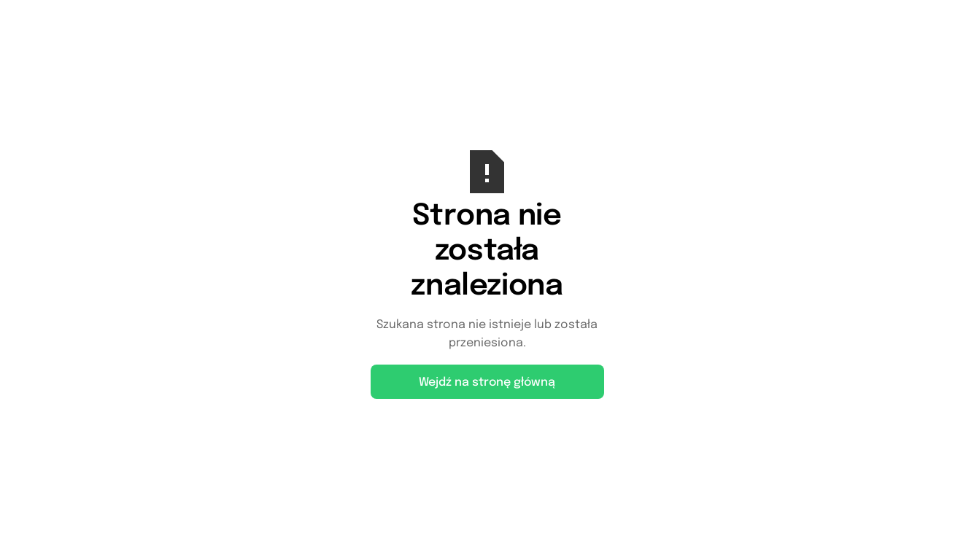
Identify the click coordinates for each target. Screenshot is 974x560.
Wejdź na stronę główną (487, 382)
